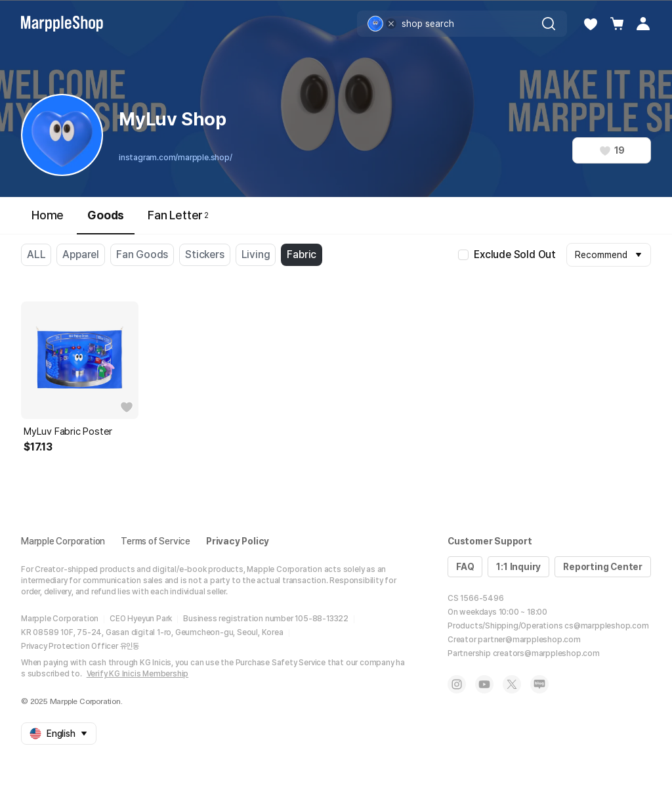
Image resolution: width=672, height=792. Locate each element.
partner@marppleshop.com (529, 640)
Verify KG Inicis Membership (138, 674)
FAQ (465, 567)
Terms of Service (156, 541)
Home (48, 215)
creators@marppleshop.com (546, 653)
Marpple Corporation (63, 541)
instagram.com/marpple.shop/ (176, 158)
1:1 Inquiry (518, 567)
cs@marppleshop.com (606, 626)
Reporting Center (603, 567)
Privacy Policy (238, 541)
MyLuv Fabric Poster (68, 431)
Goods (106, 221)
